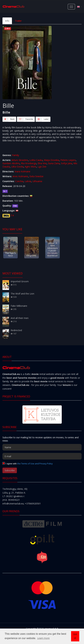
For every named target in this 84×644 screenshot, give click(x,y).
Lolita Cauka (36, 160)
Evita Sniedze (36, 176)
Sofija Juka (66, 163)
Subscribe (10, 470)
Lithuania (37, 181)
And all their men (20, 318)
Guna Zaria (54, 163)
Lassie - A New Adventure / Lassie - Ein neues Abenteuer (52, 249)
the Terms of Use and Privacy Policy (35, 464)
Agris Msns (31, 167)
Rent (8, 119)
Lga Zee (42, 167)
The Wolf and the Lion (22, 294)
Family (16, 155)
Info (7, 21)
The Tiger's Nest (10, 254)
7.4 (12, 215)
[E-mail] (42, 456)
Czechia (19, 181)
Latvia (28, 181)
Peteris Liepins (68, 160)
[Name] (42, 447)
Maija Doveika (51, 160)
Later (42, 119)
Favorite (25, 119)
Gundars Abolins (11, 163)
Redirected (16, 330)
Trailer (18, 21)
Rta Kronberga (29, 163)
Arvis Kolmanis (20, 176)
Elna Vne (42, 163)
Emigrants (31, 256)
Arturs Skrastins (20, 160)
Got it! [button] (75, 636)
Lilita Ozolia (17, 167)
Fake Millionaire (19, 306)
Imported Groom (20, 281)
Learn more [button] (43, 638)
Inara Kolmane (23, 171)
